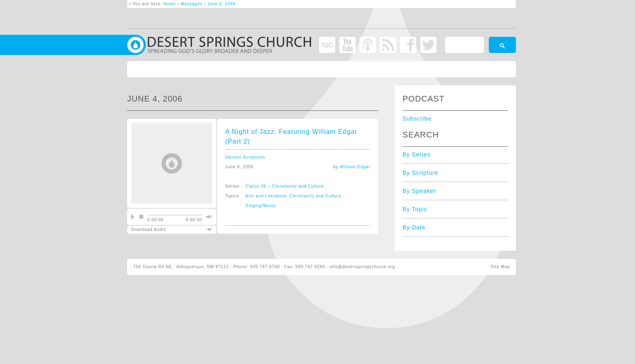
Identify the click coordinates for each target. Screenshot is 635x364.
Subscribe (417, 119)
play (133, 217)
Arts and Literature (266, 196)
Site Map (500, 267)
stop (141, 217)
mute (208, 217)
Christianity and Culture (315, 196)
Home (170, 4)
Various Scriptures (245, 157)
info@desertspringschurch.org (362, 267)
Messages (192, 4)
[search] (464, 46)
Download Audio (165, 230)
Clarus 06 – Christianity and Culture (285, 186)
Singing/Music (261, 206)
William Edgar (355, 167)
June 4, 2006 (222, 4)
